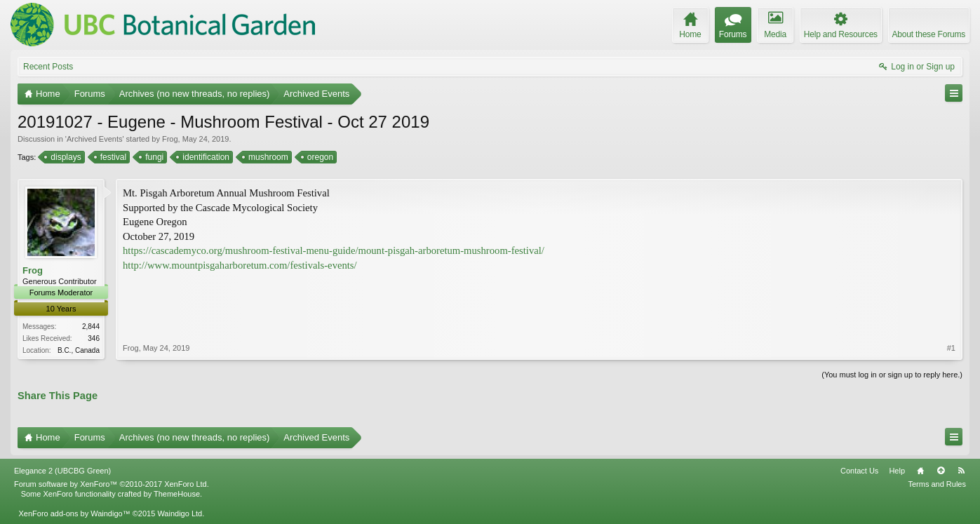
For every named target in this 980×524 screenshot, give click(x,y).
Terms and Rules (937, 484)
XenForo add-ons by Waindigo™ (74, 513)
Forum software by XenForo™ (112, 484)
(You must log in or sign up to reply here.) (892, 375)
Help (897, 471)
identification (205, 157)
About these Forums (929, 34)
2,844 (91, 327)
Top (941, 471)
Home (920, 471)
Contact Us (859, 471)
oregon (319, 157)
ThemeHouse (177, 494)
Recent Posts (48, 67)
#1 (951, 348)
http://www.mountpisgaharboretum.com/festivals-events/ (240, 265)
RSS (961, 471)
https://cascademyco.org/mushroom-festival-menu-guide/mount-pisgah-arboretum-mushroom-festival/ (334, 250)
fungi (153, 157)
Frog (170, 139)
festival (112, 157)
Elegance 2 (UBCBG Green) (62, 471)
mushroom (267, 157)
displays (65, 157)
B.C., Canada (79, 350)
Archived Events (94, 139)
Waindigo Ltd (180, 513)
